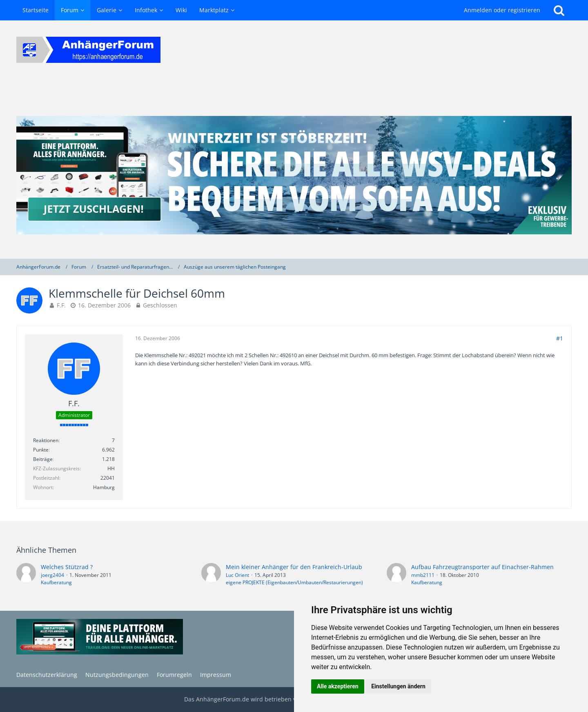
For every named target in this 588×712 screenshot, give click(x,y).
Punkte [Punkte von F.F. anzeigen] (41, 450)
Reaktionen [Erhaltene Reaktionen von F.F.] (46, 440)
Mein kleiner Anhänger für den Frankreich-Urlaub (294, 567)
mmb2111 (423, 575)
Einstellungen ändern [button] (398, 686)
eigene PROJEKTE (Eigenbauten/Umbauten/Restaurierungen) (294, 582)
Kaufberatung (56, 582)
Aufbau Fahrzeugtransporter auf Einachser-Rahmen (482, 567)
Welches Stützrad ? (67, 567)
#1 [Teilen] (560, 338)
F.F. (61, 305)
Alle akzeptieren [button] (338, 686)
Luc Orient (237, 575)
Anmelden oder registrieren (502, 10)
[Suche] (559, 10)
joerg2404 (52, 575)
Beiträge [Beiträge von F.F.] (43, 459)
